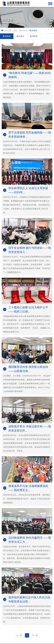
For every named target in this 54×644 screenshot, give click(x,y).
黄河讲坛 (20, 36)
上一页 (19, 635)
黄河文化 (23, 31)
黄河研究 (34, 36)
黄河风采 (7, 36)
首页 (15, 31)
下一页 (35, 635)
